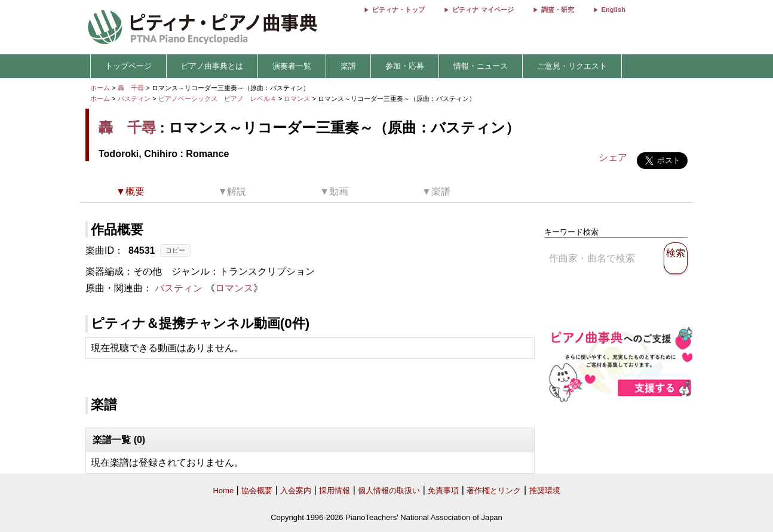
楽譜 (348, 66)
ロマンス (298, 99)
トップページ (128, 66)
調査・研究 (558, 10)
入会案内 (296, 491)
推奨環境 (545, 491)
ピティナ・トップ (398, 10)
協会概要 (257, 491)
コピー (175, 250)
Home (223, 491)
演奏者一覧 (292, 66)
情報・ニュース (481, 66)
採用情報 (335, 491)
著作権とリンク (494, 491)
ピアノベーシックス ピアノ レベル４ (218, 99)
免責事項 (443, 491)
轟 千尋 (131, 88)
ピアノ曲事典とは (212, 66)
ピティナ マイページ (483, 10)
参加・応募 (405, 66)
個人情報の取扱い (389, 491)
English (614, 10)
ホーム (100, 88)
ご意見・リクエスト (572, 66)
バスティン (134, 99)
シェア (613, 157)
